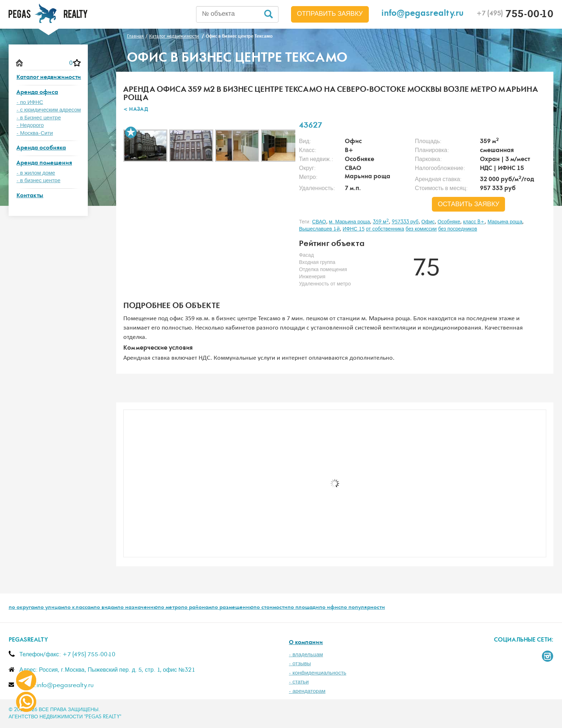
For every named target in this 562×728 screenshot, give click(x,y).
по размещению (232, 608)
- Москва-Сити (35, 133)
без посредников (458, 229)
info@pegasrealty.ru (423, 14)
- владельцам (306, 655)
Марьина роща (505, 222)
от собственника (385, 229)
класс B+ (474, 222)
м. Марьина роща (350, 222)
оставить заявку (468, 204)
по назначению (137, 608)
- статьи (299, 682)
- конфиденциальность (318, 673)
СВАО (319, 222)
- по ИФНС (30, 102)
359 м (381, 222)
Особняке (449, 222)
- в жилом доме (36, 173)
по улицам (51, 608)
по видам (105, 608)
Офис (428, 222)
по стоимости (270, 608)
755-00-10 (515, 15)
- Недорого (30, 125)
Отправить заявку (330, 14)
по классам (79, 608)
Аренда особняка (41, 148)
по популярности (363, 608)
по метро (169, 608)
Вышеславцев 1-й (319, 229)
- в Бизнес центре (39, 118)
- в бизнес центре (39, 181)
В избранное (131, 132)
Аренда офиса (37, 93)
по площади (303, 608)
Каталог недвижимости (49, 78)
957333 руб (405, 222)
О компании (306, 643)
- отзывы (300, 664)
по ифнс (330, 608)
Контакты (30, 196)
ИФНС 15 (354, 229)
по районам (196, 608)
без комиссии (421, 229)
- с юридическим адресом (49, 110)
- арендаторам (307, 691)
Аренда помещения (44, 163)
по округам (23, 608)
